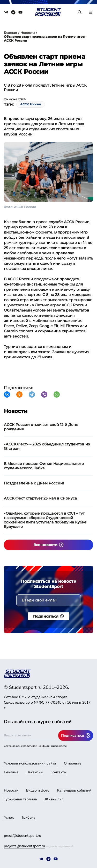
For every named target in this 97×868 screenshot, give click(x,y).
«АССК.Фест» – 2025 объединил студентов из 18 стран (47, 446)
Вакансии (35, 772)
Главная (10, 33)
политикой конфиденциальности (45, 746)
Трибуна (28, 817)
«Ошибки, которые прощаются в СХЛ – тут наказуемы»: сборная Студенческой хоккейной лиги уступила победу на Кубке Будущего (45, 520)
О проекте (73, 763)
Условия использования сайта (30, 763)
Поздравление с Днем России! (34, 483)
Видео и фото (38, 790)
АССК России (31, 104)
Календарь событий (74, 790)
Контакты (58, 772)
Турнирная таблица (20, 799)
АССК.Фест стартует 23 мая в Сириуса (40, 498)
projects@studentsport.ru (24, 846)
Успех (9, 817)
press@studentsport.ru (23, 836)
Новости (28, 33)
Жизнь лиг (54, 799)
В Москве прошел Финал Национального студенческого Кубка (44, 466)
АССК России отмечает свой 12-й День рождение (41, 427)
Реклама (11, 772)
